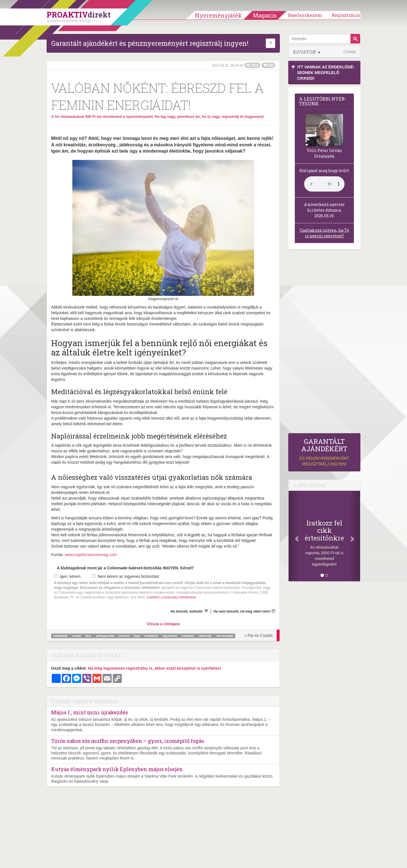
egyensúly (170, 636)
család (77, 636)
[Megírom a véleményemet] (273, 611)
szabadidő (60, 636)
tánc (89, 636)
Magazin (265, 15)
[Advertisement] (324, 343)
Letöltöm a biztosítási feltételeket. (172, 597)
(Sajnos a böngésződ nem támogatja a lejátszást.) (324, 184)
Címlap (350, 52)
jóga (138, 636)
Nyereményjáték (218, 15)
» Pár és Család (258, 635)
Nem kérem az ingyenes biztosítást (125, 576)
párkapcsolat (105, 636)
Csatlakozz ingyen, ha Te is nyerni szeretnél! (324, 233)
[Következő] (355, 536)
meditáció (152, 636)
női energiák (225, 636)
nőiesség (205, 636)
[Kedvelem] (206, 611)
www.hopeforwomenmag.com (91, 555)
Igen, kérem (67, 576)
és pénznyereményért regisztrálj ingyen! (324, 452)
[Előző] (294, 536)
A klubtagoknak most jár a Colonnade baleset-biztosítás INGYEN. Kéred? (125, 568)
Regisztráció (346, 15)
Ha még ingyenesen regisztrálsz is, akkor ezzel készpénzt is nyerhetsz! (154, 668)
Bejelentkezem (305, 15)
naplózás (188, 636)
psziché (125, 636)
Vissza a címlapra (163, 624)
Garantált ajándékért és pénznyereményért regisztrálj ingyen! (150, 43)
